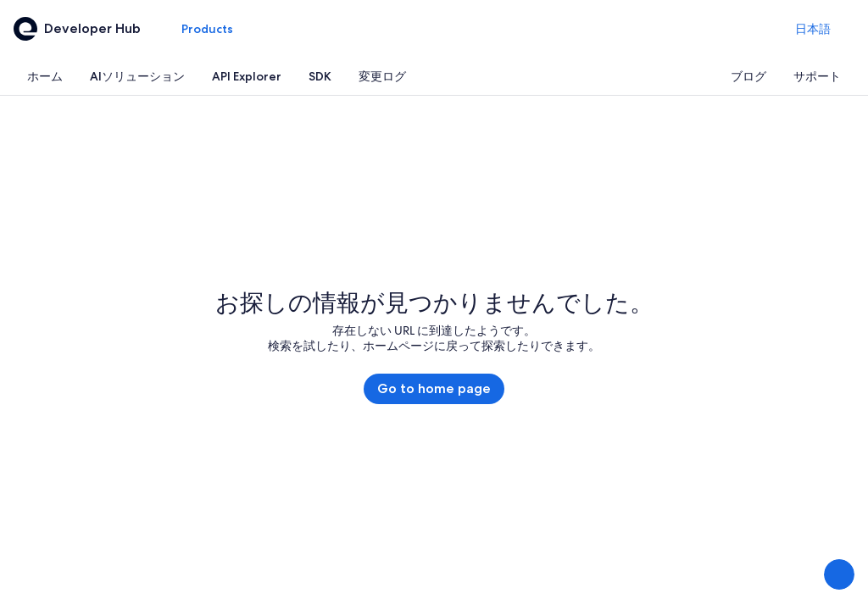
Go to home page (434, 388)
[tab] (45, 76)
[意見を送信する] (839, 574)
